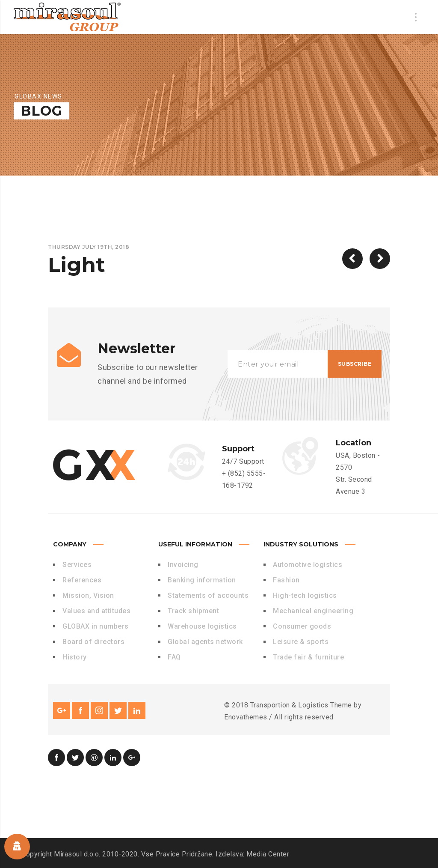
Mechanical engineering (313, 611)
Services (77, 565)
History (75, 657)
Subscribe (355, 364)
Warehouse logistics (202, 626)
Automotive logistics (308, 565)
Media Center (268, 854)
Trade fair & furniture (308, 657)
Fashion (286, 580)
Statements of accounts (208, 595)
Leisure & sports (301, 642)
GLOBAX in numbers (96, 626)
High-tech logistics (305, 595)
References (82, 580)
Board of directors (93, 642)
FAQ (174, 657)
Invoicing (183, 565)
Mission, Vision (88, 595)
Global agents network (205, 642)
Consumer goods (302, 626)
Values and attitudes (96, 611)
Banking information (202, 580)
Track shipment (193, 611)
